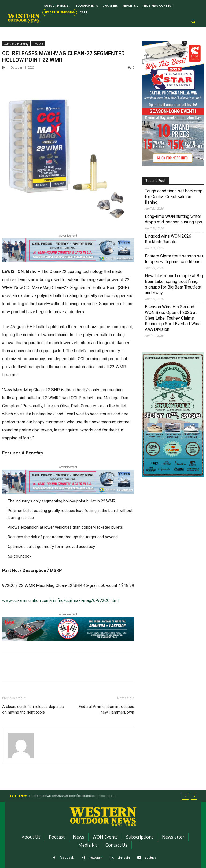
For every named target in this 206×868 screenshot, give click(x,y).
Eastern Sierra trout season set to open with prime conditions (174, 259)
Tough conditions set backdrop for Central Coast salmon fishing (174, 197)
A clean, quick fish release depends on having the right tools (33, 709)
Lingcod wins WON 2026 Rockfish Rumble (168, 239)
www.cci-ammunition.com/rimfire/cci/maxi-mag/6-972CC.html (60, 600)
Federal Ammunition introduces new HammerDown (106, 709)
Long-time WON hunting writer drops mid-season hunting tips (174, 219)
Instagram (96, 858)
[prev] (185, 796)
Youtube (151, 858)
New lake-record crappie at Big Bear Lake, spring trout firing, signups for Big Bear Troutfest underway (174, 284)
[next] (194, 796)
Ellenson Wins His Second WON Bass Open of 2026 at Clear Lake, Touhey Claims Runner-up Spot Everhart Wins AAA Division (173, 318)
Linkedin (124, 858)
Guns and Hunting (16, 44)
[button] (193, 22)
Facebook (67, 858)
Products (38, 44)
